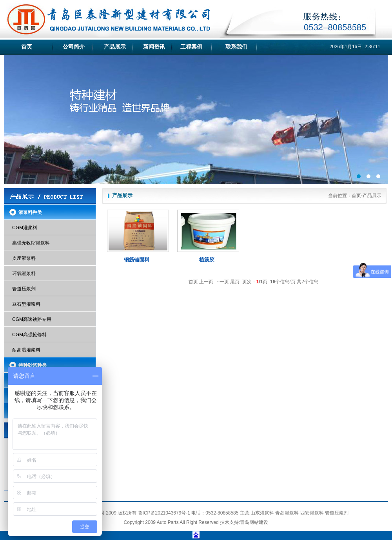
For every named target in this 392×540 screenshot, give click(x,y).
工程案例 (191, 47)
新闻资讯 (154, 47)
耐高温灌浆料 (26, 350)
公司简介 (74, 47)
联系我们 (236, 47)
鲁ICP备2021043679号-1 (164, 513)
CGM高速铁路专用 (32, 319)
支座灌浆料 (24, 258)
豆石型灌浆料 (26, 304)
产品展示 (115, 47)
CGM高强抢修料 (29, 335)
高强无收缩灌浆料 (31, 243)
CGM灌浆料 (25, 228)
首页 (27, 47)
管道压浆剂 (24, 289)
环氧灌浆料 (24, 274)
